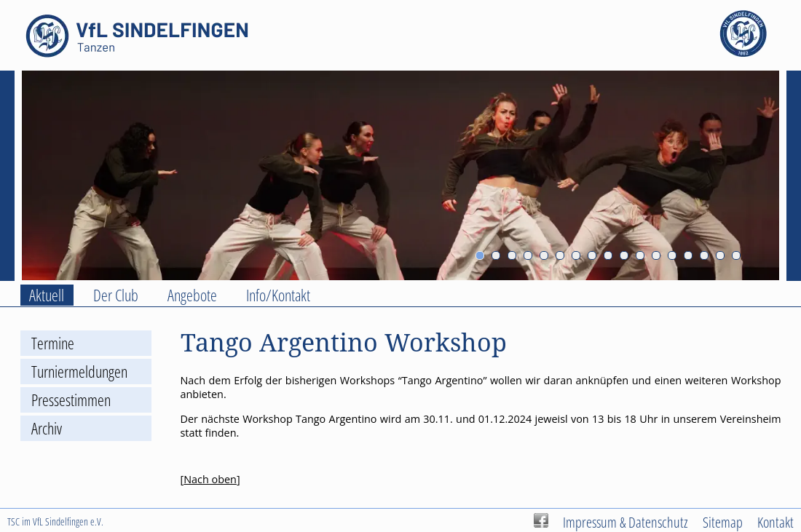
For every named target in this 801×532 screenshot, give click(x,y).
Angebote (192, 295)
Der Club (116, 295)
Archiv (47, 428)
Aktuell (47, 295)
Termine (53, 343)
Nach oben (210, 479)
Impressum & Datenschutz (626, 522)
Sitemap (723, 522)
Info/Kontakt (278, 295)
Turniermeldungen (79, 372)
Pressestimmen (71, 400)
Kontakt (776, 522)
